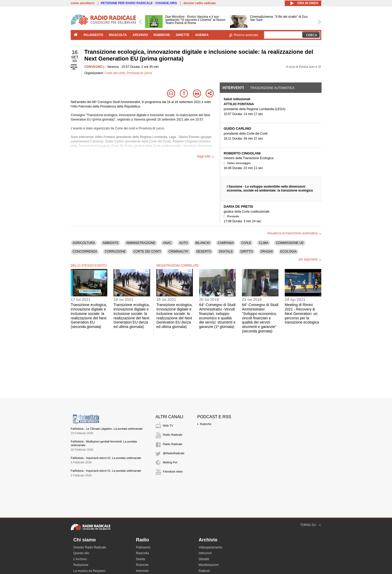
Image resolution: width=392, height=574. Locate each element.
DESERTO (204, 252)
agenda (202, 35)
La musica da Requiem (89, 571)
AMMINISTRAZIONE (141, 243)
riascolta (118, 35)
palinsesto (93, 35)
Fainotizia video (173, 471)
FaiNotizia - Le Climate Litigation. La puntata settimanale (107, 429)
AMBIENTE (111, 243)
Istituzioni (205, 553)
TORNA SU (308, 525)
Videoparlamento (210, 547)
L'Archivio (80, 559)
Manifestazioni (209, 565)
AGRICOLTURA (84, 243)
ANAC (167, 243)
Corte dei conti (115, 73)
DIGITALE (226, 252)
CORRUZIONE (115, 252)
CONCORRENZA (85, 252)
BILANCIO (203, 243)
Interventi (233, 88)
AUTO (184, 243)
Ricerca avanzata (246, 35)
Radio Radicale (173, 435)
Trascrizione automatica (272, 88)
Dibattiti (204, 559)
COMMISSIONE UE (290, 243)
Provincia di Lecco (139, 73)
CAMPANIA (226, 243)
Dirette (141, 559)
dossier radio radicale (199, 3)
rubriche (162, 35)
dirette (183, 35)
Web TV (168, 426)
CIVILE (246, 243)
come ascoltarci (83, 3)
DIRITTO (247, 252)
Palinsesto (143, 547)
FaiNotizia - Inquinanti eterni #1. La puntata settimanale (106, 471)
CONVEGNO (93, 67)
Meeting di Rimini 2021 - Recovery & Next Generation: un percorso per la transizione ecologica (302, 313)
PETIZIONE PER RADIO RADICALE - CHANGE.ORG (139, 3)
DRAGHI (267, 252)
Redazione (81, 565)
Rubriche (206, 424)
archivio (140, 35)
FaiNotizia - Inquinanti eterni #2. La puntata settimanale (106, 458)
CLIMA (263, 243)
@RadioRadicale (174, 453)
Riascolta (142, 553)
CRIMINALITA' (178, 252)
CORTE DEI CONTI (147, 252)
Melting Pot (170, 462)
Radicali (204, 571)
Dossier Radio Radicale (90, 547)
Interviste (142, 571)
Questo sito (81, 553)
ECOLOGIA (289, 252)
